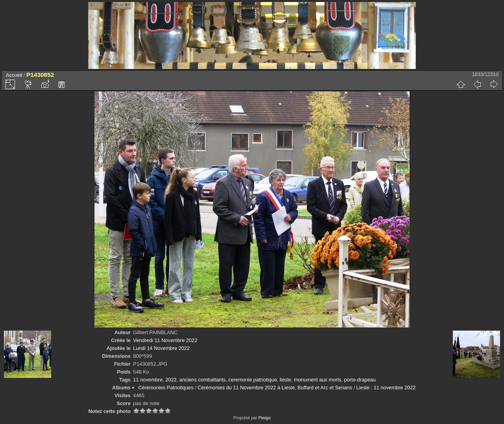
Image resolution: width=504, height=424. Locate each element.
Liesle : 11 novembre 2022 (386, 388)
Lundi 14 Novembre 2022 (161, 348)
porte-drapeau (360, 380)
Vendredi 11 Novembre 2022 (165, 340)
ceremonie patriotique (253, 380)
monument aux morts (318, 380)
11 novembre (148, 380)
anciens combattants (203, 380)
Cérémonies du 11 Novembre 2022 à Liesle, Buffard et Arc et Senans (275, 388)
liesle (285, 380)
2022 (171, 380)
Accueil (14, 75)
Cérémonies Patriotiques (166, 388)
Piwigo (264, 418)
